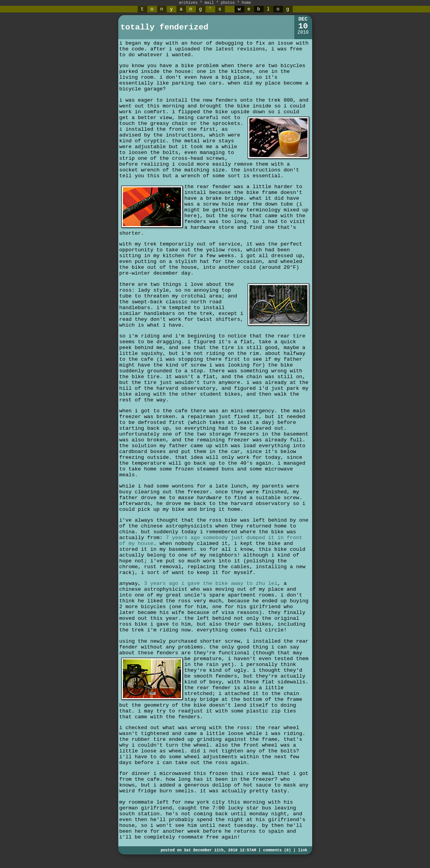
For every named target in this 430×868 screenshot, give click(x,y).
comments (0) (277, 850)
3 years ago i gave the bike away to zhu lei (211, 584)
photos (228, 3)
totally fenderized (165, 27)
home (247, 3)
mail (209, 3)
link (302, 850)
